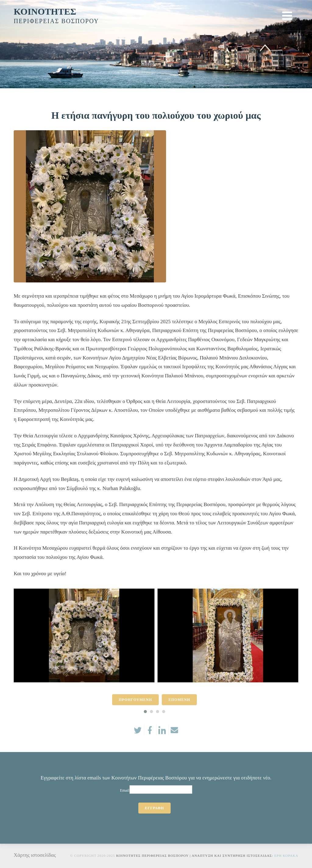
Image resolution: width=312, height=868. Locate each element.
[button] (145, 712)
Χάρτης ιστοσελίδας (35, 855)
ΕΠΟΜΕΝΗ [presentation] (179, 700)
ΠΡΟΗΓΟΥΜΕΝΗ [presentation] (135, 700)
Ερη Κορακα (286, 856)
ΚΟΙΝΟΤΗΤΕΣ (45, 11)
